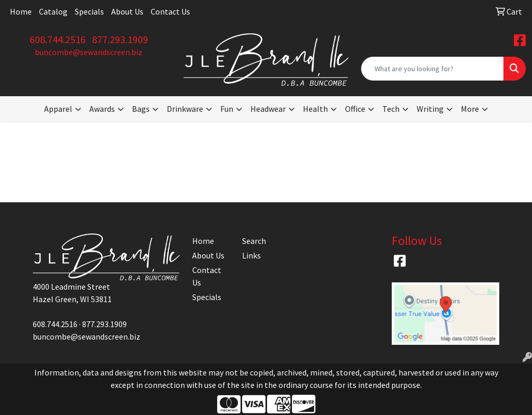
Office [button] (355, 109)
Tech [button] (391, 109)
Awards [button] (102, 109)
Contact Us (170, 11)
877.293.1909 (120, 39)
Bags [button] (141, 109)
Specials (89, 11)
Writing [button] (430, 109)
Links (251, 255)
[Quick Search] (433, 69)
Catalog (53, 11)
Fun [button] (227, 109)
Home (21, 11)
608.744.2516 (58, 39)
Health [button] (315, 109)
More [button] (470, 109)
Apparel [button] (58, 109)
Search (254, 241)
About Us (127, 11)
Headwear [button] (268, 109)
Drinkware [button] (185, 109)
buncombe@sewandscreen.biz (89, 52)
